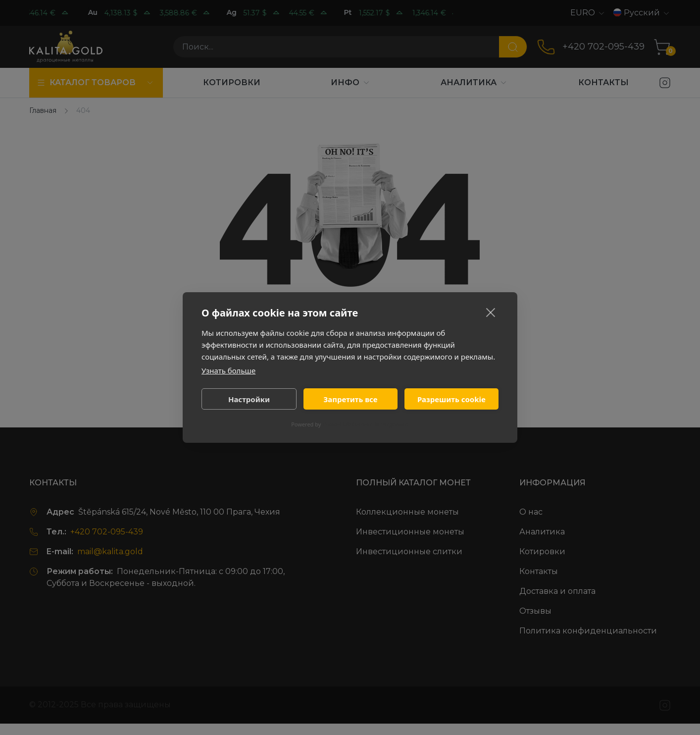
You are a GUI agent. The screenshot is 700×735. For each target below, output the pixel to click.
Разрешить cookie (451, 399)
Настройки (249, 399)
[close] (491, 312)
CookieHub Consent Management (366, 424)
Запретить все (350, 399)
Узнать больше (228, 370)
